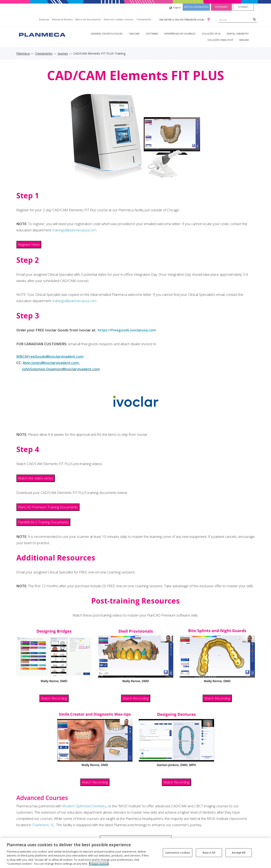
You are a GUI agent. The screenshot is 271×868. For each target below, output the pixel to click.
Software (152, 34)
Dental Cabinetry (238, 34)
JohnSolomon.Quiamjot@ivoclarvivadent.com (61, 369)
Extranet (243, 7)
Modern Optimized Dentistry (84, 806)
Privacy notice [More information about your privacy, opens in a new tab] (99, 864)
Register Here (29, 244)
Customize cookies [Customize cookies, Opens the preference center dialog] (178, 853)
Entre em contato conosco (119, 19)
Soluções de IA (211, 34)
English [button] (175, 8)
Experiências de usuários (180, 34)
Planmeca (23, 53)
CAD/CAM (134, 34)
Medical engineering (196, 7)
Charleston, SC (43, 825)
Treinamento (144, 19)
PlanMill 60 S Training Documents (43, 522)
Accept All (239, 853)
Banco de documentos (88, 19)
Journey (63, 53)
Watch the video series (36, 478)
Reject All (209, 853)
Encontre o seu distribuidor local (182, 20)
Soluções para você (220, 40)
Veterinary (221, 7)
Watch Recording (54, 698)
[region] (135, 853)
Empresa (44, 19)
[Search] (254, 19)
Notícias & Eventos (62, 19)
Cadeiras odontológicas (107, 34)
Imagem (244, 40)
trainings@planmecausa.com (74, 230)
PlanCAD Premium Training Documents (48, 507)
